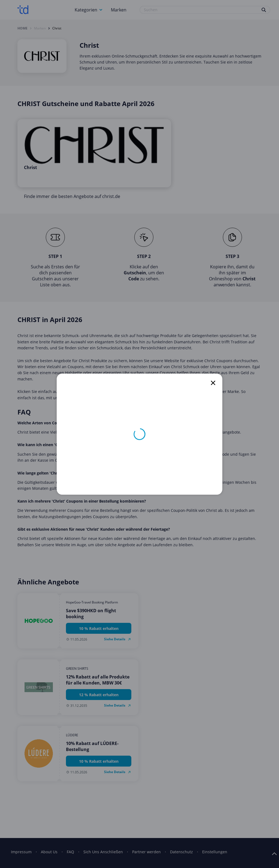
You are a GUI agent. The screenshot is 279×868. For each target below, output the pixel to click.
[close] (213, 383)
